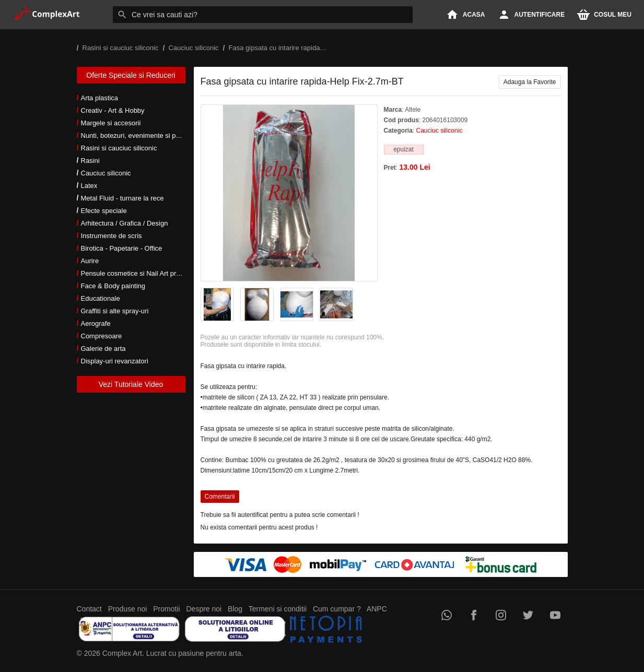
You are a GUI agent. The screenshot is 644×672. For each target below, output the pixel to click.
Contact (89, 609)
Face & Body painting (113, 286)
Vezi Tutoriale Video (131, 384)
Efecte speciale (104, 211)
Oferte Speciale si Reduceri (131, 75)
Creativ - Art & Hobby (113, 110)
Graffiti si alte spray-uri (115, 311)
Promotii (166, 609)
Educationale (101, 298)
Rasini (90, 161)
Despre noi (204, 609)
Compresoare (102, 336)
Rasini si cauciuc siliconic (119, 148)
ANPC (377, 609)
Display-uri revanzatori (115, 361)
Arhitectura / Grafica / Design (125, 223)
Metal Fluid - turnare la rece (122, 198)
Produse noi (128, 609)
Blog (235, 609)
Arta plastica (100, 98)
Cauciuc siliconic (106, 173)
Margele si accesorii (111, 123)
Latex (89, 186)
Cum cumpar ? (337, 609)
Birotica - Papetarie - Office (122, 248)
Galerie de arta (103, 349)
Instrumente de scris (112, 236)
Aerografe (96, 323)
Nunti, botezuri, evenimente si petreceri (140, 135)
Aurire (90, 261)
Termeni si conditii (278, 609)
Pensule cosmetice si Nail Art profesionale (144, 273)
